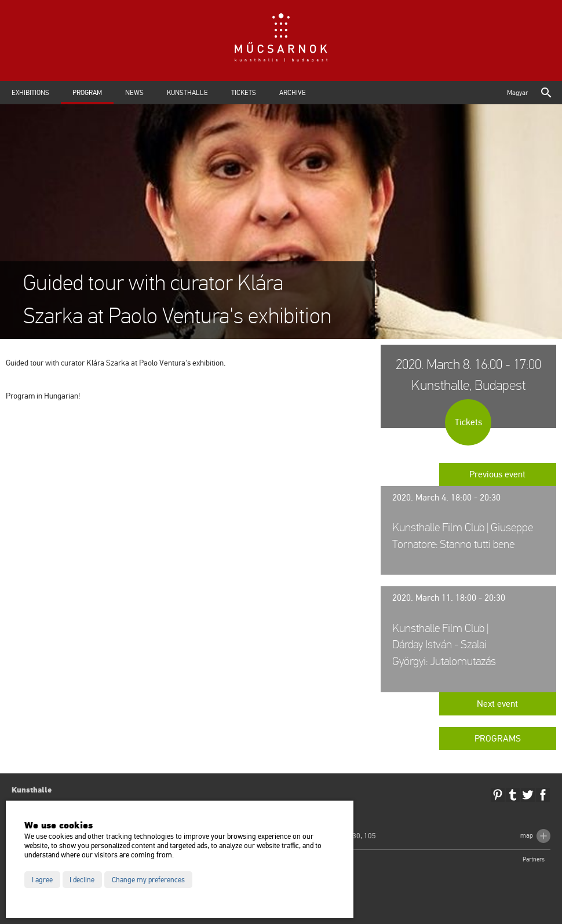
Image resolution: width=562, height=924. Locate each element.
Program (87, 93)
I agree (42, 880)
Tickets (244, 93)
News (134, 93)
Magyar (517, 93)
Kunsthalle (187, 93)
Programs (498, 739)
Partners (534, 859)
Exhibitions (30, 93)
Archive (293, 93)
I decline (82, 880)
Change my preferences (148, 880)
